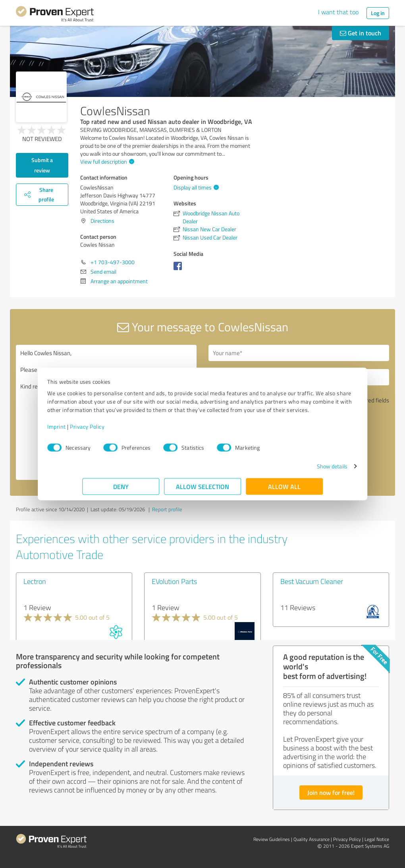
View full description (106, 161)
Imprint (92, 430)
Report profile (167, 509)
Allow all (284, 490)
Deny (121, 490)
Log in (378, 13)
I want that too (338, 12)
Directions (102, 221)
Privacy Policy (122, 430)
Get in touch (361, 33)
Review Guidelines (272, 839)
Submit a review (42, 165)
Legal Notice (377, 839)
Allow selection (202, 490)
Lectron (35, 581)
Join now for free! (331, 792)
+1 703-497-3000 (113, 262)
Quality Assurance (311, 839)
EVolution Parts (174, 581)
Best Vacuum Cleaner (312, 581)
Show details (297, 470)
